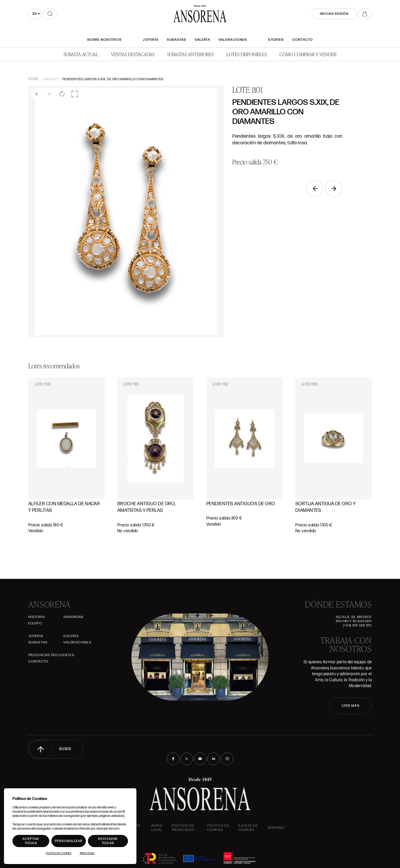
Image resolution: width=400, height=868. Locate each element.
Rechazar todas (108, 841)
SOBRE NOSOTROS (104, 40)
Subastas (176, 40)
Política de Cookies (59, 853)
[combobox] (35, 14)
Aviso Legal (157, 828)
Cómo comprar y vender (308, 54)
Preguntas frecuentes (51, 655)
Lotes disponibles (247, 54)
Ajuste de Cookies (248, 828)
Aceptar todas (31, 841)
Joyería (151, 40)
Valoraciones (233, 40)
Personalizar (69, 841)
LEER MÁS (351, 706)
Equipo (35, 623)
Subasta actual (81, 54)
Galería (202, 40)
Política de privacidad (183, 828)
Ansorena (73, 617)
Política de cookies (218, 828)
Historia (37, 617)
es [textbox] (35, 14)
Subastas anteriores (190, 54)
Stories (276, 40)
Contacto (303, 40)
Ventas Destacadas (133, 54)
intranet (277, 828)
